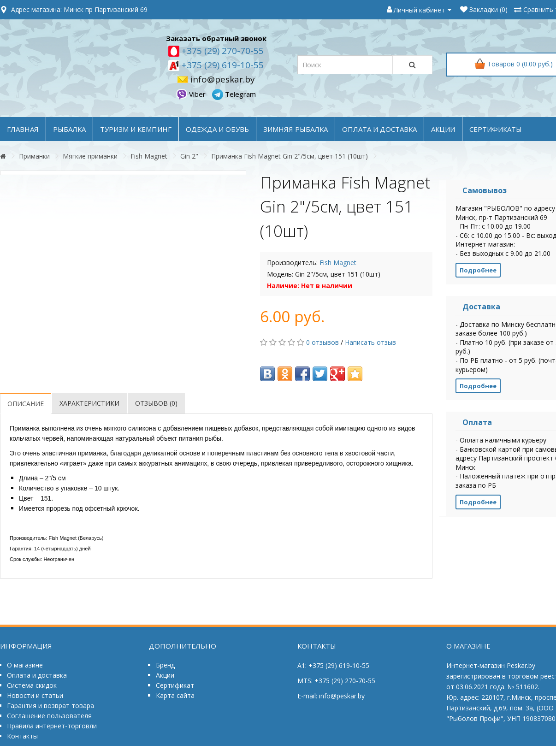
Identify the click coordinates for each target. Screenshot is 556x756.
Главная (23, 129)
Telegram (234, 94)
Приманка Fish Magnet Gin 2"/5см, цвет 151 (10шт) (290, 156)
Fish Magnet (149, 156)
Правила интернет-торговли (52, 726)
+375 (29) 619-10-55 (222, 65)
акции (443, 129)
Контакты (22, 736)
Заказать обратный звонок (216, 38)
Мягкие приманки (90, 156)
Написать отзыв (370, 342)
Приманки (34, 156)
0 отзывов (322, 342)
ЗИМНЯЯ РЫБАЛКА (296, 129)
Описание (26, 404)
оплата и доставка (379, 129)
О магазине (25, 665)
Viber (192, 94)
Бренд (165, 665)
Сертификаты (496, 129)
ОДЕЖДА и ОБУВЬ (217, 129)
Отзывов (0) (156, 403)
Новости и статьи (35, 695)
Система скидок (32, 685)
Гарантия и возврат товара (50, 706)
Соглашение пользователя (49, 716)
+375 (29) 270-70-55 (222, 51)
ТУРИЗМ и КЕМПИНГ (136, 129)
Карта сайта (175, 695)
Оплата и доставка (37, 675)
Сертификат (175, 685)
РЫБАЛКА (69, 129)
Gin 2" (189, 156)
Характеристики (89, 403)
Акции (165, 675)
